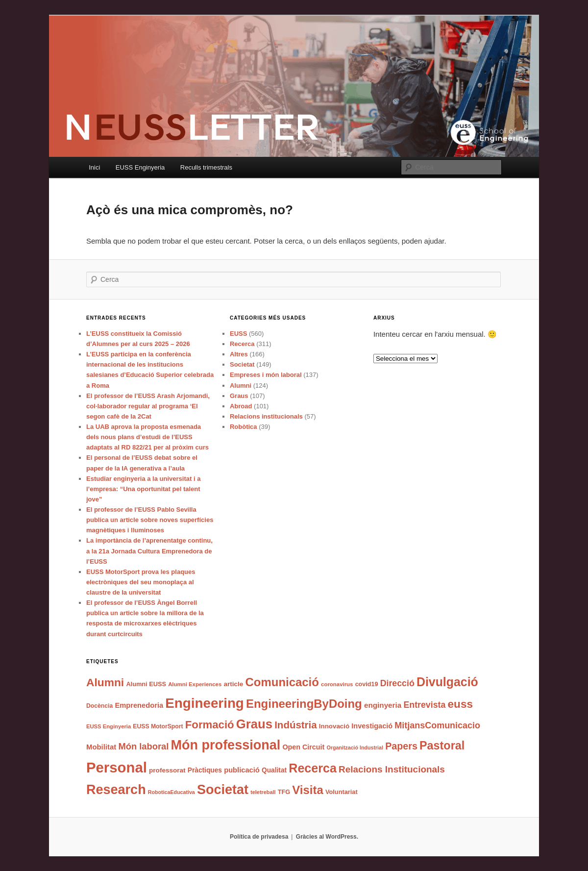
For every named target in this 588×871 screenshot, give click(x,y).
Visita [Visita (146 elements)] (307, 790)
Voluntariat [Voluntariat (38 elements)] (342, 792)
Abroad (241, 406)
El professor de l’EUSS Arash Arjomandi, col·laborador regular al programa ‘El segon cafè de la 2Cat (148, 406)
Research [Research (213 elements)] (116, 790)
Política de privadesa (259, 837)
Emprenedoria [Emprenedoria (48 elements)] (139, 705)
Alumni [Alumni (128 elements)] (105, 682)
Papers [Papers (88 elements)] (401, 746)
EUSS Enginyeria (140, 167)
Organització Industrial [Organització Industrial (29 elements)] (355, 747)
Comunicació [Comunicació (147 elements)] (282, 682)
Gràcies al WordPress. (327, 837)
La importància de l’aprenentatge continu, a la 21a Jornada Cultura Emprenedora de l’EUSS (149, 551)
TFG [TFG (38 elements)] (284, 792)
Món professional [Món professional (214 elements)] (226, 745)
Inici (94, 167)
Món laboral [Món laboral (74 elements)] (143, 746)
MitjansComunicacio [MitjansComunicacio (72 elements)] (437, 725)
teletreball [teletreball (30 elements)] (263, 792)
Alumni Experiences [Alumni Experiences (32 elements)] (195, 684)
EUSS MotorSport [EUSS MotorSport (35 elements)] (158, 726)
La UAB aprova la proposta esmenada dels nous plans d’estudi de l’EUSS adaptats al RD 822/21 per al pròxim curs (147, 437)
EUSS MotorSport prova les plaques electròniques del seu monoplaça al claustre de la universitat (141, 582)
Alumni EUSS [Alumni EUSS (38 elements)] (146, 684)
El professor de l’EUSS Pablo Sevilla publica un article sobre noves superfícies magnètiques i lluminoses (150, 520)
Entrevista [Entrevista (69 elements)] (424, 705)
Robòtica (244, 427)
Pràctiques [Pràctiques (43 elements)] (205, 770)
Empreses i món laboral (266, 375)
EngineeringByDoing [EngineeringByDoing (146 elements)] (304, 704)
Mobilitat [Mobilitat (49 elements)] (101, 747)
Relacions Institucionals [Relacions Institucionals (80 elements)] (392, 769)
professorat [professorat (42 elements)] (167, 770)
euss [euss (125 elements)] (460, 704)
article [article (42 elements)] (233, 684)
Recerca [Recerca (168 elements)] (313, 768)
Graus (239, 396)
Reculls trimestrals (206, 167)
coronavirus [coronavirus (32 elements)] (337, 684)
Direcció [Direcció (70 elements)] (397, 683)
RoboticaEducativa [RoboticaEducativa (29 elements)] (171, 792)
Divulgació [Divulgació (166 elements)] (447, 682)
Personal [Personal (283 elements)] (117, 767)
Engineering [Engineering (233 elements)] (205, 703)
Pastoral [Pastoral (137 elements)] (442, 746)
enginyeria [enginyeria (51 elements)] (383, 705)
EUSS (238, 334)
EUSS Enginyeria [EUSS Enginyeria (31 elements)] (109, 726)
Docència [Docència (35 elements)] (99, 706)
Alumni (241, 386)
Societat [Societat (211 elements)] (223, 790)
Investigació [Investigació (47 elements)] (372, 726)
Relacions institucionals (266, 416)
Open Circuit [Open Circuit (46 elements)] (303, 747)
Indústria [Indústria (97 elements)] (295, 725)
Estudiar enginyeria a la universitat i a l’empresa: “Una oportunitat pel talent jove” (143, 489)
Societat (242, 364)
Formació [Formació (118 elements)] (210, 725)
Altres (239, 354)
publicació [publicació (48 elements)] (242, 770)
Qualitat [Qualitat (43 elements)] (274, 770)
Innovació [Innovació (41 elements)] (334, 726)
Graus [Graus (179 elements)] (254, 724)
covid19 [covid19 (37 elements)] (367, 684)
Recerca (242, 344)
